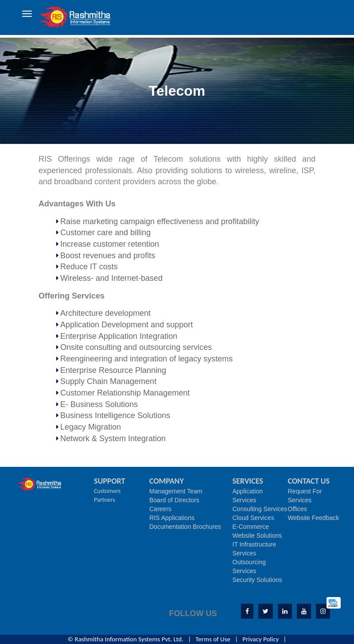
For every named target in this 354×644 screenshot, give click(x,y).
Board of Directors (174, 500)
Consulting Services (260, 509)
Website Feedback (314, 518)
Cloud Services (253, 518)
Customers (107, 491)
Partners (105, 500)
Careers (160, 509)
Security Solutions (257, 580)
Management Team (176, 491)
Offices (298, 509)
